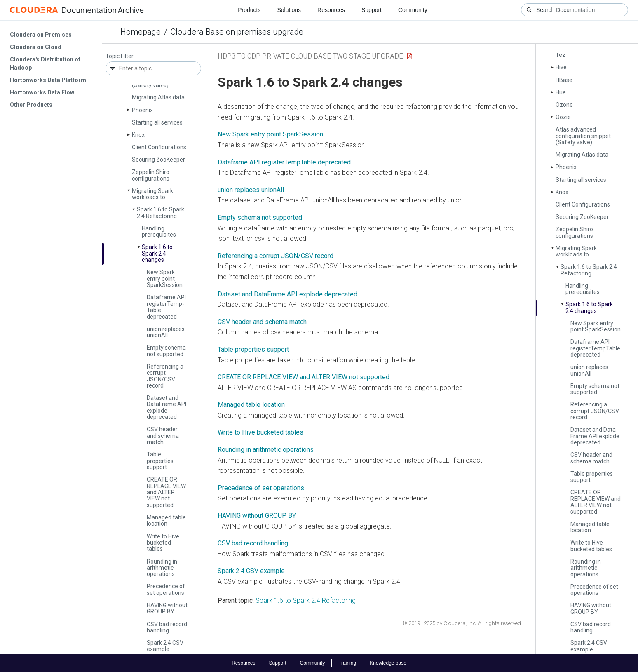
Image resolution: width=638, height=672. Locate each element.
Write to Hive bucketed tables (163, 543)
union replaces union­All (166, 332)
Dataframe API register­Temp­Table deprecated (166, 307)
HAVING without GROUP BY (167, 608)
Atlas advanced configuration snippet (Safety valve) (583, 136)
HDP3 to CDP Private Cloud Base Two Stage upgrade (310, 56)
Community (413, 10)
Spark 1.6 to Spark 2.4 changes (157, 253)
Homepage (141, 32)
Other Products (31, 105)
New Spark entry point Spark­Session (165, 278)
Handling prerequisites (159, 231)
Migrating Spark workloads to (152, 194)
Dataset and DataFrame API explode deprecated (287, 294)
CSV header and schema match (163, 436)
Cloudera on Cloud (36, 47)
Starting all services (157, 122)
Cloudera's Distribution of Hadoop (45, 63)
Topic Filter (120, 56)
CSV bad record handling (167, 627)
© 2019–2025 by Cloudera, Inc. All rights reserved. (462, 623)
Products (249, 10)
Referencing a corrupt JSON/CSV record (165, 376)
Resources (331, 10)
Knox (138, 135)
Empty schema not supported (166, 351)
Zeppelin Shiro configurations (151, 175)
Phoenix (142, 110)
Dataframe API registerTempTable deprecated (284, 162)
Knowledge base (388, 663)
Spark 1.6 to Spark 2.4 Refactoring (161, 213)
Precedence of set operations (166, 589)
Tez (561, 55)
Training (347, 663)
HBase (564, 80)
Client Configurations (159, 147)
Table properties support (160, 461)
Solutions (289, 10)
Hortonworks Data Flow (42, 92)
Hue (561, 92)
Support (372, 10)
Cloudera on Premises (41, 35)
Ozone (564, 105)
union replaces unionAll (251, 190)
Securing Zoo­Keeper (158, 160)
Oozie (563, 117)
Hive (561, 67)
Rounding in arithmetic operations (162, 568)
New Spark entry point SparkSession (270, 134)
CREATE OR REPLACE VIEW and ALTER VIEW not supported (166, 492)
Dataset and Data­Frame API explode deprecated (167, 407)
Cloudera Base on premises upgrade (237, 32)
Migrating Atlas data (158, 97)
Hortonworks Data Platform (48, 80)
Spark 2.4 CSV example (165, 646)
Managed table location (166, 520)
